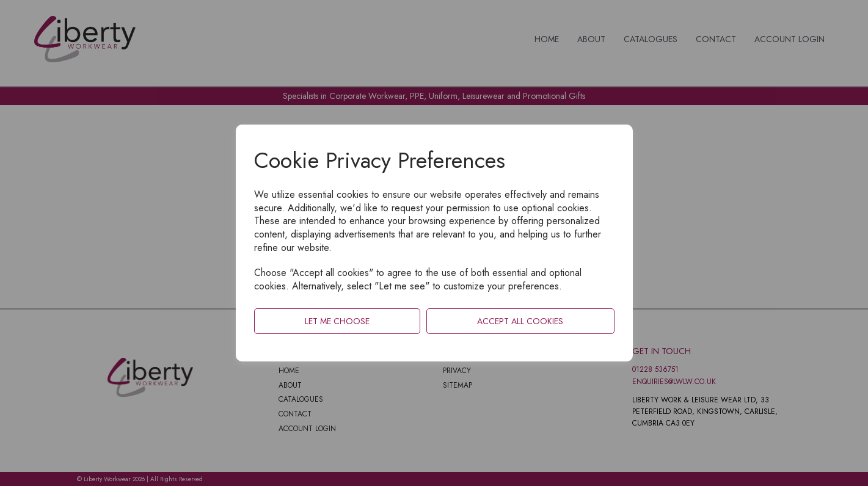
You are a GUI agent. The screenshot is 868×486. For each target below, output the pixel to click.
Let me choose (337, 321)
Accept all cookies (520, 321)
